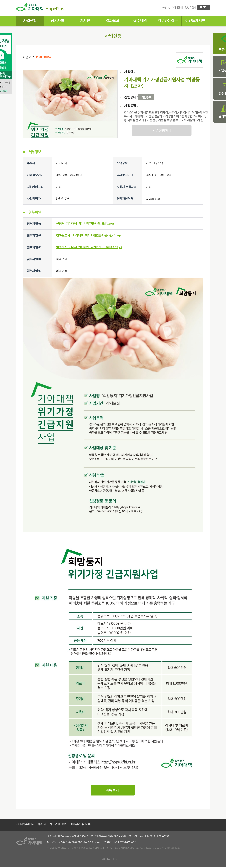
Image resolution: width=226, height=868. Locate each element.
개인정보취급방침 (58, 824)
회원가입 (166, 8)
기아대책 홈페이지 (25, 824)
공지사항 (57, 21)
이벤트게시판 (195, 21)
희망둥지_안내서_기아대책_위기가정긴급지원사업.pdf (89, 247)
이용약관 (42, 824)
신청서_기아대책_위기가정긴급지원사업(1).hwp (85, 224)
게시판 (85, 21)
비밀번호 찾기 (189, 8)
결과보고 (113, 21)
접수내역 (140, 21)
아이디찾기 (177, 8)
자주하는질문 (168, 21)
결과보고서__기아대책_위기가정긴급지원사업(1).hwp (88, 235)
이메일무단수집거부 (80, 824)
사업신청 (30, 21)
